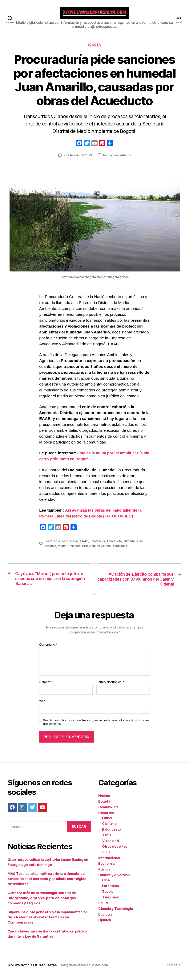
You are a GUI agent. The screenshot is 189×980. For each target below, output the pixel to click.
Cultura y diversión (114, 879)
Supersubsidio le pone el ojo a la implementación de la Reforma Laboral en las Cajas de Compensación (48, 921)
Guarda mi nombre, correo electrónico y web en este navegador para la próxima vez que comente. (96, 726)
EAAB (85, 544)
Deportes (106, 817)
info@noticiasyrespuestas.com (85, 969)
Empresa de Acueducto (107, 544)
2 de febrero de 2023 (78, 158)
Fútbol (107, 822)
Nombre (46, 686)
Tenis (107, 839)
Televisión (111, 901)
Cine (106, 884)
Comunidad (108, 811)
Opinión (105, 924)
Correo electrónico (110, 686)
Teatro (108, 895)
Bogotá (94, 48)
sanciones (121, 549)
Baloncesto (111, 833)
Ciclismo (109, 828)
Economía (107, 868)
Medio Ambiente (69, 549)
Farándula (111, 890)
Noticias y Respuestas (39, 969)
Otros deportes (115, 850)
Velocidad (111, 845)
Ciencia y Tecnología (116, 913)
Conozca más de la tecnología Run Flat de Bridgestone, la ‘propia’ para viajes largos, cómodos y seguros (42, 902)
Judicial (105, 856)
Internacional (109, 862)
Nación (104, 800)
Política (104, 873)
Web (42, 705)
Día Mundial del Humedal (62, 544)
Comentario (48, 649)
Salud (103, 907)
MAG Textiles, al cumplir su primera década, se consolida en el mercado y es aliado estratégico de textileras (47, 883)
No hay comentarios (118, 158)
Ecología (105, 918)
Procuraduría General (98, 549)
